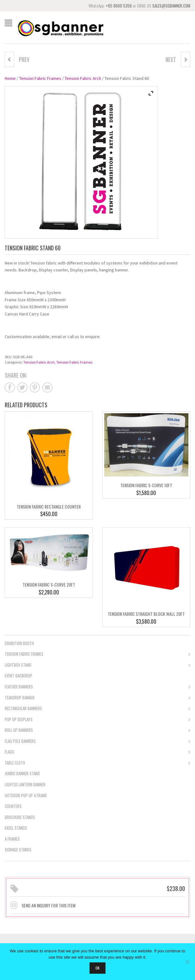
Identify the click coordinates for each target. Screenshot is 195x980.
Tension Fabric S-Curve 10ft (146, 485)
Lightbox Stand (97, 665)
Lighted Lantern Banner (25, 784)
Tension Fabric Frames (40, 78)
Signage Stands (18, 849)
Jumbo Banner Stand (22, 773)
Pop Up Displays (97, 720)
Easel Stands (16, 828)
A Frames (12, 839)
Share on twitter (22, 387)
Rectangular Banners (97, 709)
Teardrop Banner (97, 698)
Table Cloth (97, 763)
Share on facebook (10, 387)
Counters (13, 806)
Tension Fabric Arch (83, 78)
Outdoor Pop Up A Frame (26, 795)
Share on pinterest (35, 387)
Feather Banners (97, 687)
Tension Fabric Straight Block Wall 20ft (146, 614)
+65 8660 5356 (119, 6)
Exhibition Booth (19, 643)
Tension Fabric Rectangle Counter (49, 507)
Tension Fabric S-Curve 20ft (49, 585)
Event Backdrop (19, 676)
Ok (97, 968)
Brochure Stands (20, 817)
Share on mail (47, 387)
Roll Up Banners (97, 731)
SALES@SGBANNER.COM (171, 6)
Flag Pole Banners (97, 742)
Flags (97, 752)
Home (10, 78)
